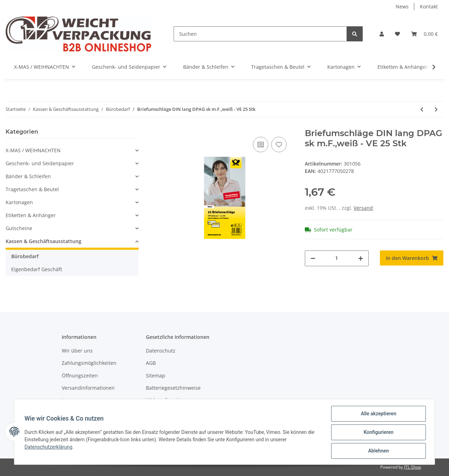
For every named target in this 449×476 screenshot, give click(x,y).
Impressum (75, 400)
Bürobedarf (25, 256)
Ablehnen (377, 451)
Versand (363, 208)
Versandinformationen (88, 388)
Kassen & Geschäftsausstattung (43, 241)
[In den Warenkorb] (412, 258)
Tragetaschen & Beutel (32, 189)
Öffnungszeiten (80, 376)
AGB (151, 363)
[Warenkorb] (424, 34)
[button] (382, 34)
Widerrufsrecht (164, 400)
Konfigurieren (377, 433)
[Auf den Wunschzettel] (279, 145)
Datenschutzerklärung (49, 448)
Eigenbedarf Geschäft (37, 269)
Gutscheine (19, 228)
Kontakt (429, 6)
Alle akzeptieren (377, 415)
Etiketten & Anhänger (31, 215)
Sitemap (156, 376)
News (402, 6)
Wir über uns (77, 351)
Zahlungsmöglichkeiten (89, 363)
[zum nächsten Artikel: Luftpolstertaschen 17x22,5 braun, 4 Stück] (436, 109)
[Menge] (337, 258)
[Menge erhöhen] (361, 258)
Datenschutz (161, 351)
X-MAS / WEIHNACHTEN (33, 150)
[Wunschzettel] (397, 34)
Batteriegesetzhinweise (173, 388)
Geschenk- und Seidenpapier (40, 163)
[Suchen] (260, 34)
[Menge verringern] (313, 258)
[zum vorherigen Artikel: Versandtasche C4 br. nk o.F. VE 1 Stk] (422, 109)
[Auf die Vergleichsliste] (261, 145)
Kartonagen (19, 202)
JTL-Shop (413, 467)
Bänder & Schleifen (28, 176)
